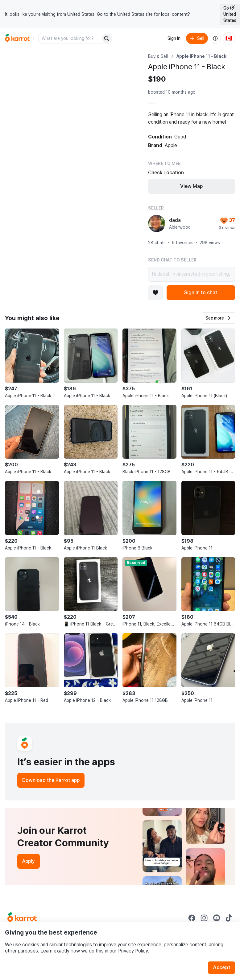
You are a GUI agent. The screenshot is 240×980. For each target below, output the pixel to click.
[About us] (215, 38)
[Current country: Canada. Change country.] (229, 38)
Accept (221, 967)
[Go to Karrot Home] (22, 918)
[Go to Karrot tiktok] (229, 918)
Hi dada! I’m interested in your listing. (192, 274)
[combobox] (70, 38)
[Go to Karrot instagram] (204, 918)
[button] (218, 318)
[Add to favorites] (155, 293)
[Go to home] (17, 38)
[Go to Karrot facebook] (192, 918)
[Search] (106, 38)
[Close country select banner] (233, 7)
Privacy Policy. (134, 951)
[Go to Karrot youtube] (217, 918)
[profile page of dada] (157, 223)
